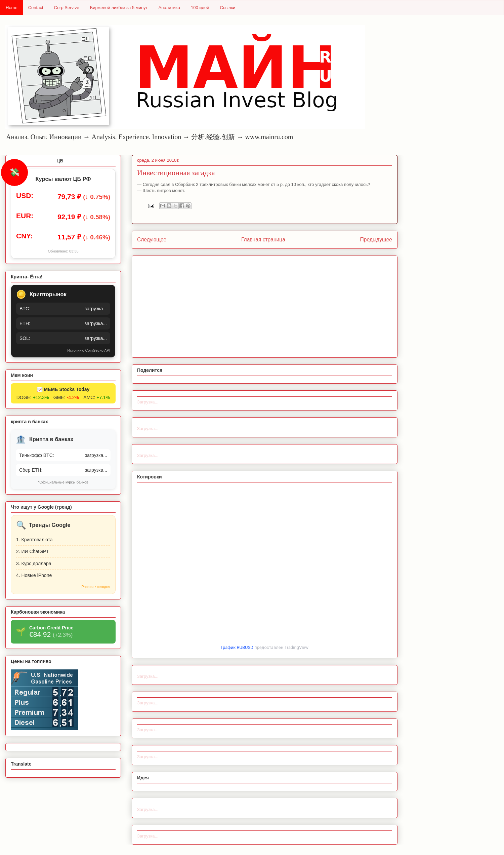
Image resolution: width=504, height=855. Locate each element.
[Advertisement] (265, 305)
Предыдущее (376, 240)
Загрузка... (148, 402)
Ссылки (228, 8)
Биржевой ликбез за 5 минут (119, 8)
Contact (36, 8)
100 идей (200, 8)
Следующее (152, 240)
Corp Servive (67, 8)
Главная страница (263, 240)
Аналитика (169, 8)
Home (12, 8)
